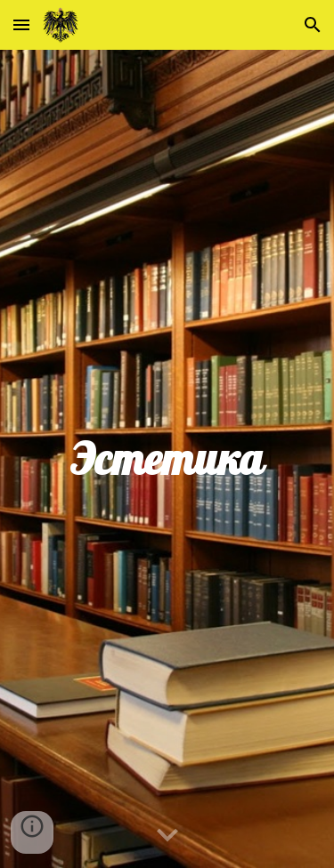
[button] (21, 24)
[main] (167, 459)
